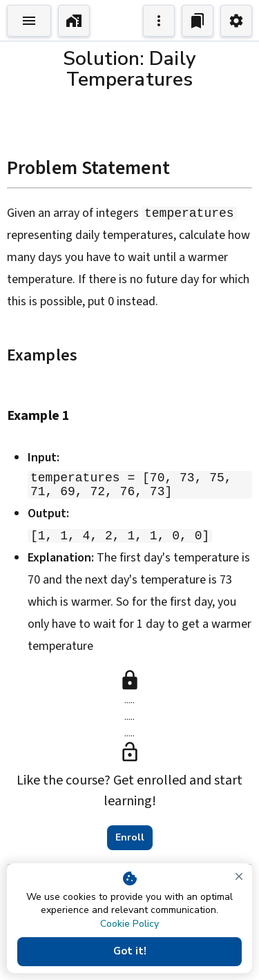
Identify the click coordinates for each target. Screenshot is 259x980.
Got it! (129, 952)
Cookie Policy (129, 924)
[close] (239, 876)
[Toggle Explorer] (29, 21)
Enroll (130, 839)
